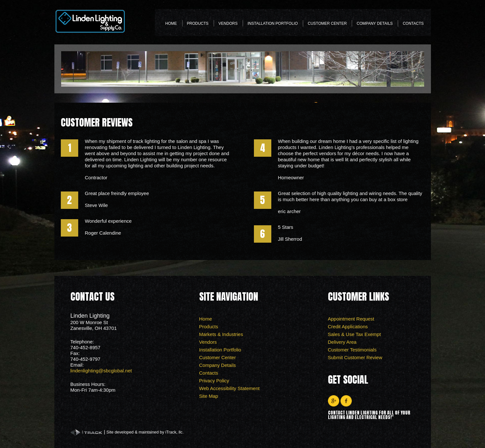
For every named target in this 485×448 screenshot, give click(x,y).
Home (171, 23)
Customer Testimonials (352, 350)
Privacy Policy (214, 381)
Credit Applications (348, 327)
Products (198, 25)
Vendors (228, 23)
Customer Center (327, 25)
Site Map (209, 396)
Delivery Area (342, 342)
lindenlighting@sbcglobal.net (101, 371)
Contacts (413, 23)
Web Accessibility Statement (229, 388)
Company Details (375, 23)
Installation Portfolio (273, 23)
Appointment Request (351, 319)
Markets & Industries (221, 334)
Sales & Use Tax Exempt (354, 334)
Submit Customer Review (355, 357)
